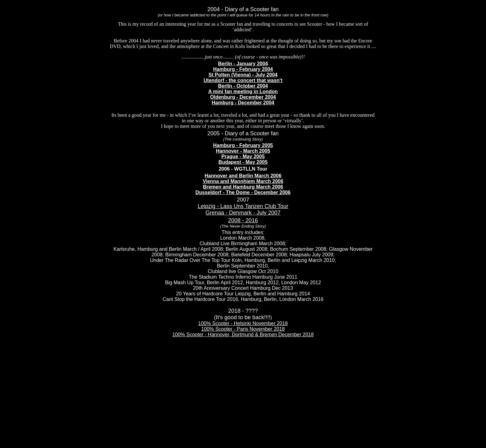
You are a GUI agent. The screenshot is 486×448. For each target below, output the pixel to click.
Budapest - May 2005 (243, 162)
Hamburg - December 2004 (243, 103)
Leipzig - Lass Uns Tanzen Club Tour (243, 206)
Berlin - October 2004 (243, 86)
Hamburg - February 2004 (243, 69)
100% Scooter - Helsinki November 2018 (243, 323)
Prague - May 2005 (243, 157)
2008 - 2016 (243, 220)
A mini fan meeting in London (243, 91)
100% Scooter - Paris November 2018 (243, 329)
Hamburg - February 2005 (243, 145)
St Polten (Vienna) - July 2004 (243, 75)
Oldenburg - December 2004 (243, 97)
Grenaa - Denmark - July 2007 (243, 213)
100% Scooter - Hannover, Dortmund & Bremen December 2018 (243, 335)
